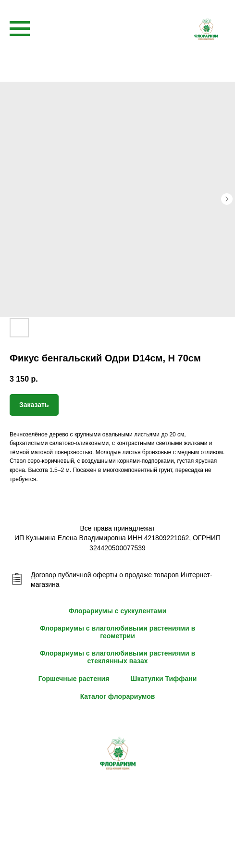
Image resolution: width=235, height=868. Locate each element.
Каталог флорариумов (118, 696)
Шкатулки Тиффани (163, 679)
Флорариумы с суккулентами (118, 611)
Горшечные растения (74, 679)
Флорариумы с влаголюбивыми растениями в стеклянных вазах (118, 657)
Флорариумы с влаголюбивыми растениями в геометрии (118, 632)
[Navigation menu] (20, 29)
